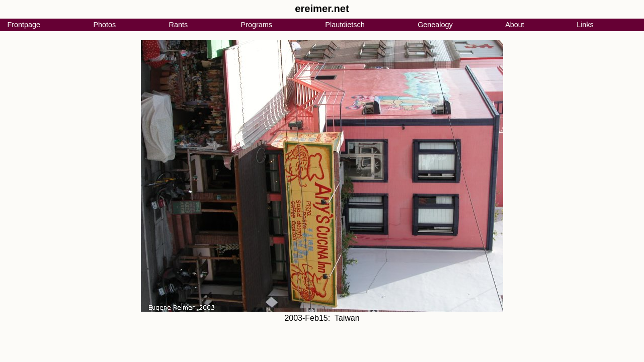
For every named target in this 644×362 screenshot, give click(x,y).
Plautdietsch (345, 25)
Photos (104, 25)
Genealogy (435, 25)
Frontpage (24, 25)
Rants (179, 25)
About (515, 25)
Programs (257, 25)
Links (585, 25)
